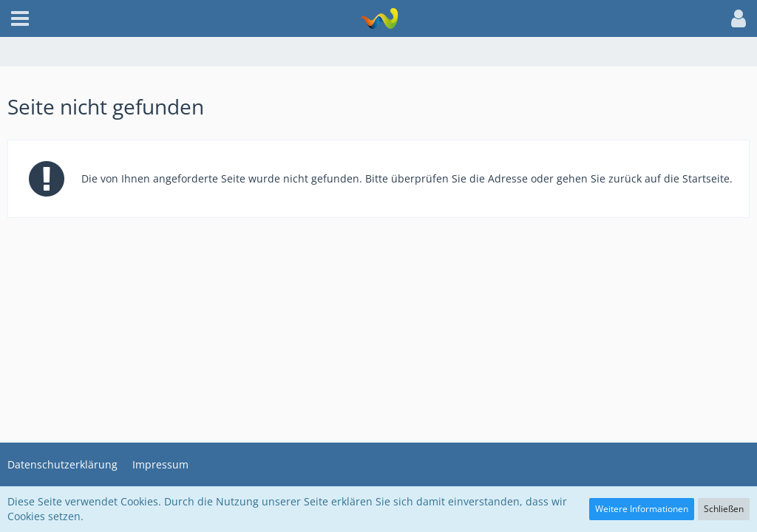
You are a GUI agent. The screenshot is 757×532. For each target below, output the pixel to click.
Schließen (724, 509)
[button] (20, 18)
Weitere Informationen (642, 509)
